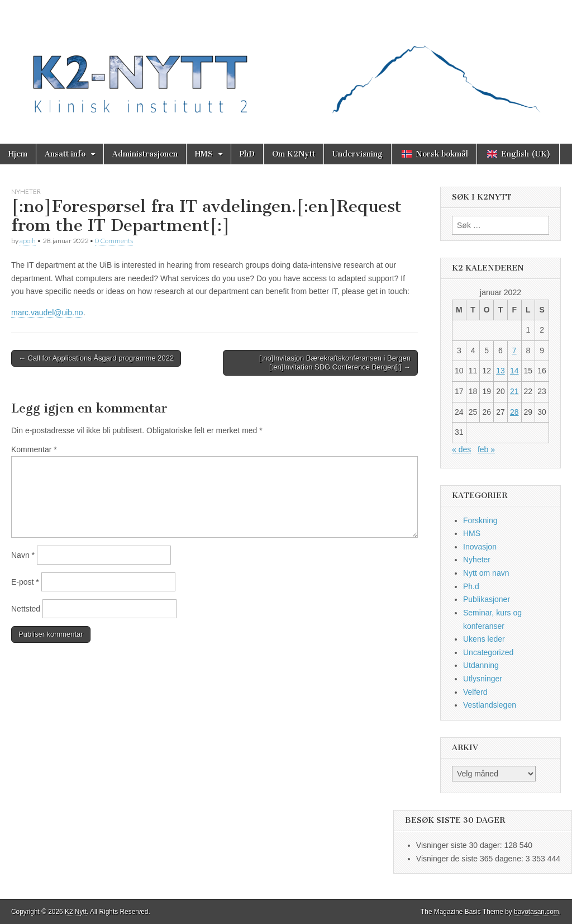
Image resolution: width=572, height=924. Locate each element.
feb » (486, 449)
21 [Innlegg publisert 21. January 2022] (514, 391)
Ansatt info (65, 154)
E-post (25, 582)
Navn (23, 555)
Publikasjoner (487, 599)
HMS (204, 154)
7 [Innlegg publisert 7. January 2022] (514, 350)
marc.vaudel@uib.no (47, 312)
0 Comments (114, 241)
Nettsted (26, 609)
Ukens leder (484, 639)
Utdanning (481, 665)
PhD (247, 154)
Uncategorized (488, 652)
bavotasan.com (537, 912)
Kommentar (34, 449)
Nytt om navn (486, 573)
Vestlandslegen (490, 705)
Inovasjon (480, 547)
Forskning (480, 520)
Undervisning (357, 154)
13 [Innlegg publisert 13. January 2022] (500, 371)
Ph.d (471, 586)
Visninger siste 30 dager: (460, 845)
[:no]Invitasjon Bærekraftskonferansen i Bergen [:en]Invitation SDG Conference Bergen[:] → (335, 363)
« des (461, 449)
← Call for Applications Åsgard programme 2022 (96, 358)
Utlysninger (483, 679)
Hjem (18, 154)
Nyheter (26, 191)
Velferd (475, 692)
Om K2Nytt (294, 154)
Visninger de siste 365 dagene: (471, 859)
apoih (28, 241)
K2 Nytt (76, 912)
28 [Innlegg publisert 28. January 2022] (514, 412)
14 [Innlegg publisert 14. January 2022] (514, 371)
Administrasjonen (145, 154)
